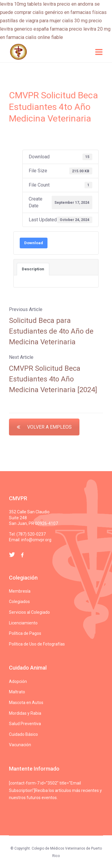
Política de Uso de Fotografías (37, 644)
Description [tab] (33, 269)
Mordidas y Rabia (25, 713)
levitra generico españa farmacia (34, 29)
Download (34, 243)
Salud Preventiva (25, 724)
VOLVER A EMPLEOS (44, 427)
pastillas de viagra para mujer (30, 21)
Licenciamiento (23, 623)
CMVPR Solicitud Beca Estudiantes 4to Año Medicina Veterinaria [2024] (53, 379)
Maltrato (17, 692)
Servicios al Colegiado (29, 612)
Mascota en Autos (26, 703)
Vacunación (20, 745)
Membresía (20, 591)
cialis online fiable (44, 37)
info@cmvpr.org (36, 540)
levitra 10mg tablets (21, 4)
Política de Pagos (25, 633)
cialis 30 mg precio (82, 21)
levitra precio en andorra (68, 4)
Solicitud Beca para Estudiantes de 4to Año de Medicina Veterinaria (51, 331)
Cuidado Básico (23, 734)
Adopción (18, 681)
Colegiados (19, 602)
